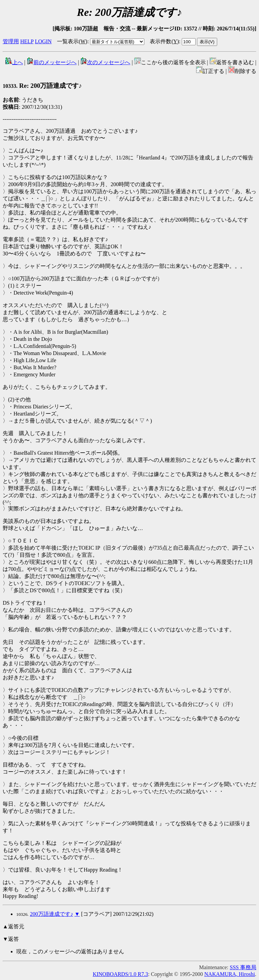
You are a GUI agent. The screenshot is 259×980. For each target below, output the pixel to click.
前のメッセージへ (52, 62)
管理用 (11, 41)
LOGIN (43, 41)
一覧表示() (72, 41)
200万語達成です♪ (52, 914)
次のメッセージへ (105, 62)
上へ (14, 62)
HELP (27, 41)
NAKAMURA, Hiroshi (230, 974)
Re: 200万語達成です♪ (42, 86)
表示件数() (164, 41)
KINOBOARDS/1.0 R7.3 (120, 974)
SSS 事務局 (243, 967)
